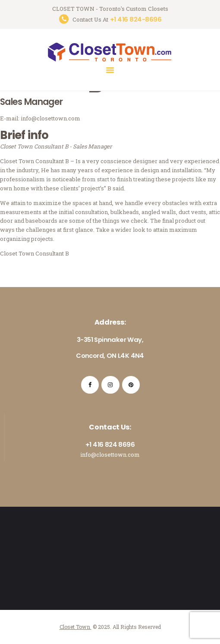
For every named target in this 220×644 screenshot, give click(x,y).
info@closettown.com (110, 455)
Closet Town (75, 627)
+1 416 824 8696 (110, 444)
